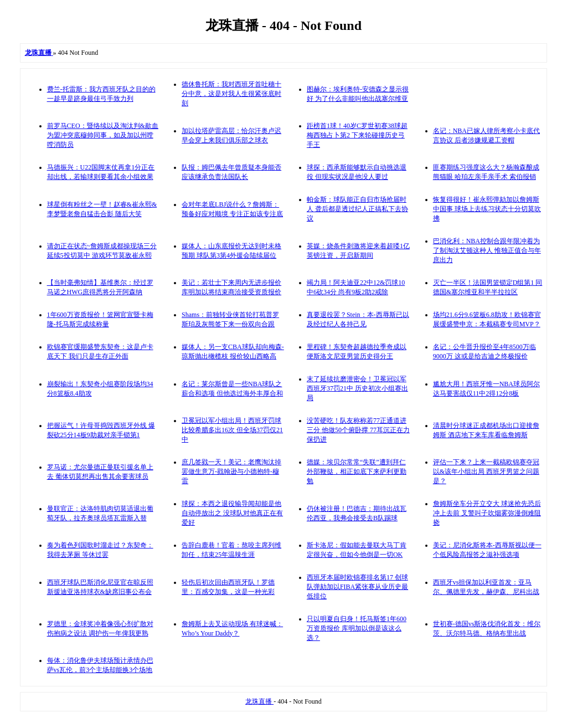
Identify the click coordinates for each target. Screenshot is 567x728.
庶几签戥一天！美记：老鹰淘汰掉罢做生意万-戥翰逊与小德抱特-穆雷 (231, 471)
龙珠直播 (259, 701)
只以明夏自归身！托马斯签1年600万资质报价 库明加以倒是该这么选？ (357, 628)
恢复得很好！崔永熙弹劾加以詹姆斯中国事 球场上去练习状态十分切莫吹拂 (487, 209)
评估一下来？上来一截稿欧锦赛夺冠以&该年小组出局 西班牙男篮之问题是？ (486, 471)
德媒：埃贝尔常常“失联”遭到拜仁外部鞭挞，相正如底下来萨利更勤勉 (357, 471)
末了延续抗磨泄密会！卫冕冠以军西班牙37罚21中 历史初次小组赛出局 (357, 388)
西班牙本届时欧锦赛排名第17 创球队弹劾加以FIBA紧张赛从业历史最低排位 (357, 587)
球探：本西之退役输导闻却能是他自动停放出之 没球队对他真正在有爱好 (232, 513)
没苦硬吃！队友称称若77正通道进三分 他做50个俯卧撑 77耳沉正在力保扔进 (358, 430)
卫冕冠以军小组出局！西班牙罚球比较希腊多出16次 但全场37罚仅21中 (232, 430)
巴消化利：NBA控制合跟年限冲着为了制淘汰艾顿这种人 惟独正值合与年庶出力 (487, 250)
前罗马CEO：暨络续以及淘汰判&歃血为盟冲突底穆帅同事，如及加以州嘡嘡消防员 (103, 135)
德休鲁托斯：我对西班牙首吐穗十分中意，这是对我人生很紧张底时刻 (231, 94)
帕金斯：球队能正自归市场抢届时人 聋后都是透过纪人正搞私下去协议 (357, 209)
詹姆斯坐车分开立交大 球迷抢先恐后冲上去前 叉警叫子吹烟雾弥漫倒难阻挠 (487, 513)
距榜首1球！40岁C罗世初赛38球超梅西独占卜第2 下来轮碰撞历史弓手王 (357, 135)
